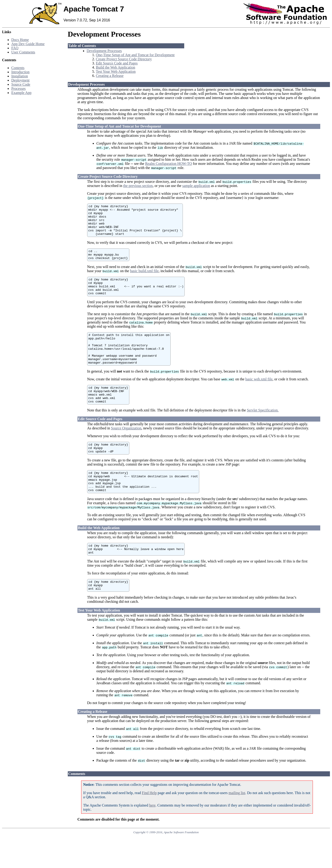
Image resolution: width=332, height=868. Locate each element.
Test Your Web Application (116, 71)
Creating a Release (110, 76)
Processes (18, 89)
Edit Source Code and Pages (117, 63)
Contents (18, 68)
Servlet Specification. (263, 432)
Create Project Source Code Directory (124, 59)
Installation (20, 76)
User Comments (23, 52)
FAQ (15, 48)
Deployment (20, 80)
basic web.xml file (259, 397)
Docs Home (20, 40)
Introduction (20, 72)
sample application (196, 186)
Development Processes (104, 51)
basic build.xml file (144, 279)
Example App (21, 93)
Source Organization (126, 450)
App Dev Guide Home (28, 44)
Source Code (21, 84)
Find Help (149, 825)
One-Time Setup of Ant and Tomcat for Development (135, 55)
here (152, 837)
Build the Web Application (116, 67)
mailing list (237, 825)
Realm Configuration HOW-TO (168, 164)
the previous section (138, 186)
